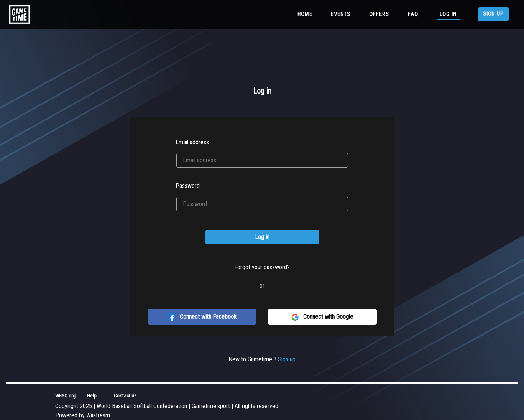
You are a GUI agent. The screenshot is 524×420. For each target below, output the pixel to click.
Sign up (493, 14)
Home (306, 14)
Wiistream (98, 415)
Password (188, 186)
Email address (192, 142)
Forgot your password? (262, 267)
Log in (448, 14)
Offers (379, 14)
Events (341, 14)
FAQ (413, 14)
